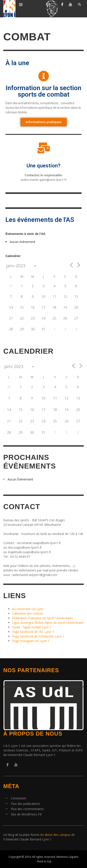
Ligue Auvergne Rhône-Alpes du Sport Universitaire (48, 623)
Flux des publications (26, 804)
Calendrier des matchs (28, 613)
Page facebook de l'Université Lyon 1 (38, 636)
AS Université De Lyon (28, 609)
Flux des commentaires (27, 809)
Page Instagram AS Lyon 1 (31, 641)
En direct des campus (55, 835)
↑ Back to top (44, 861)
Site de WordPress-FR (26, 814)
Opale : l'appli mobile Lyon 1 (32, 627)
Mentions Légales (67, 857)
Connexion (18, 798)
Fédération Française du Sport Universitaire (42, 618)
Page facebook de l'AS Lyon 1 (33, 632)
